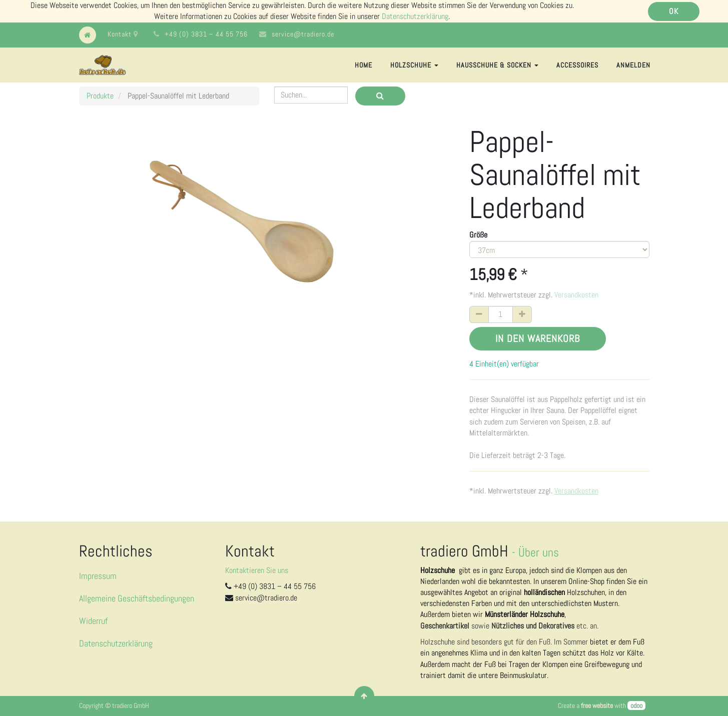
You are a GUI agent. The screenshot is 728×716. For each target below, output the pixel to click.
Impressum (98, 576)
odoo (636, 705)
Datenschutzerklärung (415, 16)
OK (674, 11)
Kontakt (123, 34)
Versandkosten (576, 295)
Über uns (539, 552)
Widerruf (93, 621)
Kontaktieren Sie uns (257, 570)
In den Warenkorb (538, 338)
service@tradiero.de (303, 34)
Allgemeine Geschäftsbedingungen (137, 598)
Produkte (100, 96)
